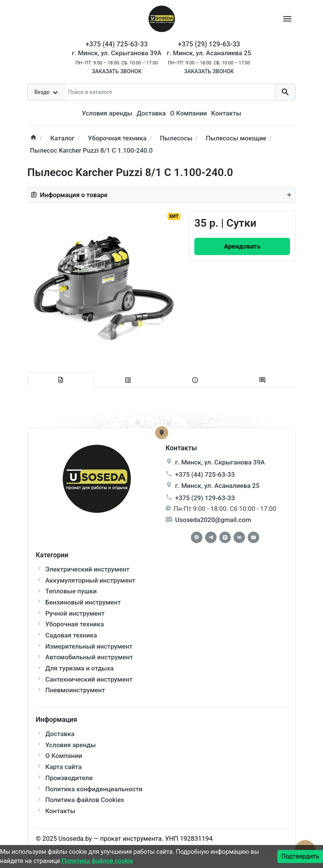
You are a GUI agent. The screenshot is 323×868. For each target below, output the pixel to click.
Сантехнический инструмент (89, 679)
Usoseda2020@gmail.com (213, 520)
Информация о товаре (161, 195)
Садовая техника (71, 635)
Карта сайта (64, 767)
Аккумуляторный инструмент (90, 580)
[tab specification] (128, 380)
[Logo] (162, 18)
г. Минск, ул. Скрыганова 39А (117, 53)
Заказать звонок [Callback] (117, 71)
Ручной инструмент (75, 613)
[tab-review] (262, 380)
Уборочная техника (75, 624)
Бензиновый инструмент (83, 602)
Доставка (151, 113)
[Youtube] (253, 537)
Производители (69, 778)
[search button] (285, 92)
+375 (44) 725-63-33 (205, 474)
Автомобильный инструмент (89, 657)
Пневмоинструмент (75, 690)
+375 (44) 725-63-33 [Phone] (117, 44)
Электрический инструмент (87, 569)
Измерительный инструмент (89, 646)
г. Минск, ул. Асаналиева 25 (209, 53)
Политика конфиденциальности (94, 789)
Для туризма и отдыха (80, 668)
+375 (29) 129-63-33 (205, 498)
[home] (33, 138)
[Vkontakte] (239, 537)
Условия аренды (107, 113)
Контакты (226, 113)
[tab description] (61, 380)
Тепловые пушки (71, 591)
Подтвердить (300, 856)
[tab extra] (195, 380)
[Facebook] (197, 537)
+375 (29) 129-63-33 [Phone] (209, 44)
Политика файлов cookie (97, 861)
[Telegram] (211, 537)
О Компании (189, 113)
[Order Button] (242, 246)
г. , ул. (220, 462)
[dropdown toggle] (46, 92)
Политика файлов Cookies (85, 800)
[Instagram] (225, 537)
